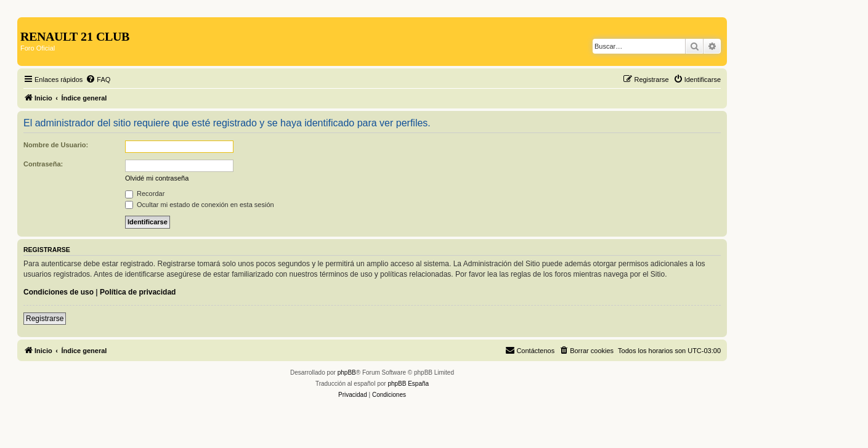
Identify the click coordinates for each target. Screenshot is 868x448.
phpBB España (408, 384)
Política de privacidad (138, 292)
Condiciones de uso (59, 292)
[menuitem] (98, 79)
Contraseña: (43, 164)
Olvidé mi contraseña (157, 178)
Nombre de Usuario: (56, 145)
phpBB (347, 373)
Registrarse (45, 319)
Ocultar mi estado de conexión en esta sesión (200, 205)
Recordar (145, 193)
